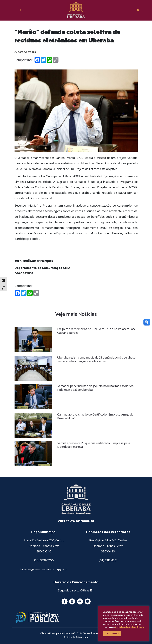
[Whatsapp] (50, 60)
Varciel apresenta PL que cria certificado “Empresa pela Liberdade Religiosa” (94, 445)
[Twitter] (43, 60)
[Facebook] (37, 60)
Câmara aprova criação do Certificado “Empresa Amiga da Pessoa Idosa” (95, 416)
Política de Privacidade (130, 627)
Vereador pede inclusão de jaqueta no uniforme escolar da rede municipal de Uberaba (95, 388)
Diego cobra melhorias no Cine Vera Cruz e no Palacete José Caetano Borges (97, 331)
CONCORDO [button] (112, 633)
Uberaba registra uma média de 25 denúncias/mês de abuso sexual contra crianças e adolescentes (96, 359)
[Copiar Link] (56, 60)
